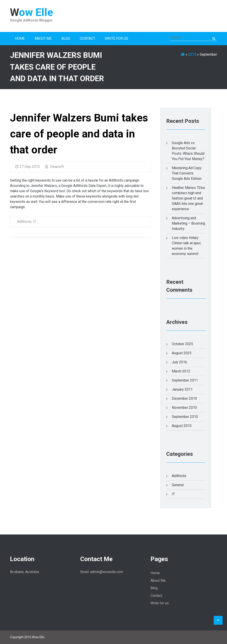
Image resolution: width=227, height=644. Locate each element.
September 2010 (185, 417)
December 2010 (184, 398)
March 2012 (181, 371)
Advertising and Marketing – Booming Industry (188, 223)
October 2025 (182, 344)
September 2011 (185, 380)
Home (20, 38)
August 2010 (182, 426)
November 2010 (184, 408)
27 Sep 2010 (27, 167)
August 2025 (182, 353)
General (178, 485)
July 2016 (179, 362)
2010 (192, 54)
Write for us (116, 38)
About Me (43, 38)
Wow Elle (31, 12)
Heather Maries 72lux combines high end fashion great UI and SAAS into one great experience (188, 198)
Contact (87, 38)
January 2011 (182, 389)
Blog (66, 38)
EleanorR (54, 167)
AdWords (24, 222)
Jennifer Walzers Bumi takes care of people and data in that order (79, 134)
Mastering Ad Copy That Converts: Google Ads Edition (187, 173)
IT (35, 222)
